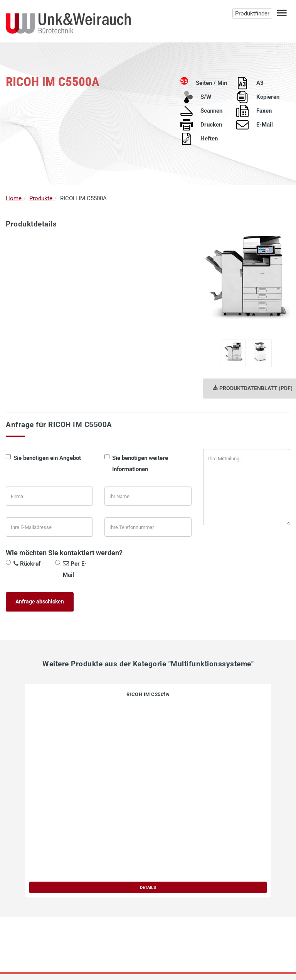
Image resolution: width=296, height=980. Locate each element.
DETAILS (148, 887)
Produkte (41, 198)
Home (14, 198)
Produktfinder (252, 14)
